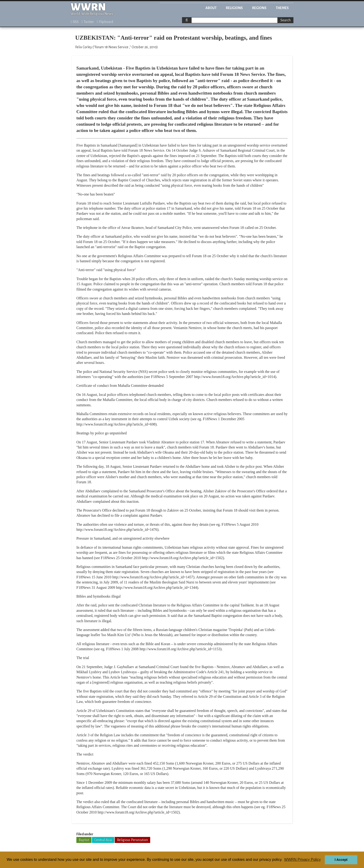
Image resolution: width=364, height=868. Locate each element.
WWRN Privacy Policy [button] (302, 860)
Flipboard (105, 22)
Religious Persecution (132, 840)
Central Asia (103, 840)
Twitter (88, 22)
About (211, 8)
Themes (282, 8)
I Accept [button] (341, 860)
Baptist (84, 840)
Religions (234, 8)
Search (286, 20)
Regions (259, 8)
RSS (75, 22)
